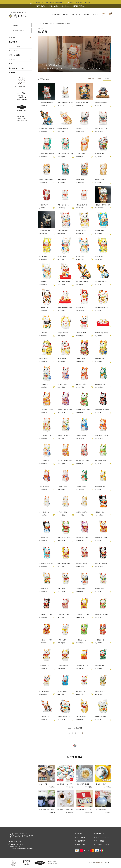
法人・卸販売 (100, 841)
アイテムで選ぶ (49, 23)
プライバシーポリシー (102, 837)
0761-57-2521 (79, 3)
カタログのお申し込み (102, 844)
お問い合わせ (76, 14)
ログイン (95, 14)
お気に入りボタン (54, 106)
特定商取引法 (81, 841)
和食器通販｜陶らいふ (100, 863)
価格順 (99, 79)
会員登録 (86, 14)
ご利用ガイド (100, 834)
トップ (40, 23)
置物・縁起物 (60, 23)
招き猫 (68, 23)
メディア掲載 (81, 837)
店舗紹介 (80, 834)
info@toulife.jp (17, 844)
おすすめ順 (90, 79)
